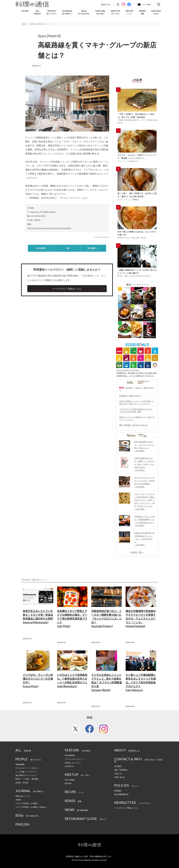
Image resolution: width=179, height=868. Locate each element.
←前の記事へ (41, 248)
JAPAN (18, 800)
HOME (25, 11)
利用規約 (118, 791)
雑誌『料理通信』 (122, 770)
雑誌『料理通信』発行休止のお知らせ (134, 425)
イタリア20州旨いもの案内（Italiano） (31, 807)
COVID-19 (69, 766)
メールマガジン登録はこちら (67, 289)
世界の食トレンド (23, 796)
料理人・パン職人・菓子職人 (27, 779)
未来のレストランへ (73, 763)
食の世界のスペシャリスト (26, 775)
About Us (106, 5)
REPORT (68, 784)
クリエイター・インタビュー (27, 768)
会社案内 (118, 766)
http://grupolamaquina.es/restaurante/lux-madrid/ (49, 228)
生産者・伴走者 (22, 783)
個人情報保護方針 (122, 794)
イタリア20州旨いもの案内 (27, 803)
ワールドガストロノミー (75, 759)
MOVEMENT (70, 755)
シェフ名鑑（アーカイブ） (26, 772)
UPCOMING (70, 780)
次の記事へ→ (93, 248)
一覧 (67, 248)
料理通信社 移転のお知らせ (130, 396)
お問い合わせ (120, 777)
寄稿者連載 (20, 764)
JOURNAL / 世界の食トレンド (39, 24)
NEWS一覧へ (137, 552)
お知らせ (118, 773)
